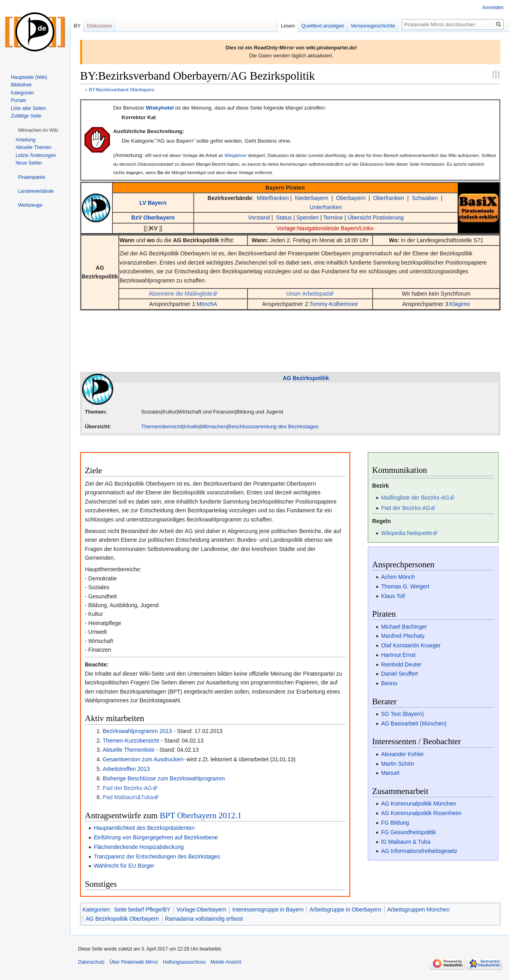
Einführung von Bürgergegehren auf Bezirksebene (156, 837)
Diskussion (99, 26)
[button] (38, 130)
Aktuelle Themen (33, 147)
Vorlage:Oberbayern (201, 909)
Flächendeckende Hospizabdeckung (139, 847)
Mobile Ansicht (226, 962)
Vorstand (259, 218)
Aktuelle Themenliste (129, 750)
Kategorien (96, 909)
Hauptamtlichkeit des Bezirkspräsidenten (144, 828)
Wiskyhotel (160, 108)
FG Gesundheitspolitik (408, 832)
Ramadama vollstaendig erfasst (204, 919)
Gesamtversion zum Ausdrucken (143, 759)
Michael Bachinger (404, 627)
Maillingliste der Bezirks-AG (415, 498)
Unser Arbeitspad (307, 294)
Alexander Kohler (402, 754)
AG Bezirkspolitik (196, 240)
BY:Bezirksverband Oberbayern (122, 89)
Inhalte (191, 426)
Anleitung (25, 140)
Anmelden (493, 8)
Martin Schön (397, 764)
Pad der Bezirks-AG (127, 788)
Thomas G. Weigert (405, 586)
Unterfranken (326, 207)
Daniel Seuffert (399, 674)
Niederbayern (312, 198)
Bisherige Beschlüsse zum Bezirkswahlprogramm (164, 778)
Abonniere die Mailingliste (180, 294)
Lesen (288, 26)
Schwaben (425, 198)
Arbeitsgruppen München (418, 909)
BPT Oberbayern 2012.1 (201, 815)
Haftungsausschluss (184, 962)
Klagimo (460, 304)
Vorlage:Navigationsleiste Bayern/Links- (326, 228)
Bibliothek (21, 85)
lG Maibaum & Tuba (406, 842)
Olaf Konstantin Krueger (411, 645)
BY (77, 26)
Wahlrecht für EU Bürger (124, 866)
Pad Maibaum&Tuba (128, 797)
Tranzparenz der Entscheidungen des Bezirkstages (157, 857)
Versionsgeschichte (373, 26)
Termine (333, 218)
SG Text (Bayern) (402, 714)
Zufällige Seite (26, 116)
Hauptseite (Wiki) (29, 77)
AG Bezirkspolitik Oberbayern (122, 919)
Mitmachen (214, 426)
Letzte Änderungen (36, 155)
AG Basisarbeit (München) (414, 723)
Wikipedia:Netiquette (406, 533)
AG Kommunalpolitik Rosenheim (421, 813)
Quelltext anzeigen (323, 26)
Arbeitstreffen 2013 (126, 769)
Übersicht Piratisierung (376, 218)
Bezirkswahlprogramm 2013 (137, 731)
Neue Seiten (29, 163)
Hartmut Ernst (398, 655)
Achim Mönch (398, 577)
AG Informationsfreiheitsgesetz (419, 851)
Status (284, 218)
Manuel (390, 773)
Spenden (308, 218)
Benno (389, 683)
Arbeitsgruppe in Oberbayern (345, 909)
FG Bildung (395, 823)
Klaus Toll (393, 596)
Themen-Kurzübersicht (131, 741)
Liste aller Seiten (28, 108)
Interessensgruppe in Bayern (268, 909)
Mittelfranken (273, 198)
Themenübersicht (162, 426)
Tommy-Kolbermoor (334, 304)
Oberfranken (388, 198)
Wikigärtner (235, 155)
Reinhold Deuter (401, 664)
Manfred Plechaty (403, 636)
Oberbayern (351, 198)
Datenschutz (91, 962)
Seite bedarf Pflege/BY (142, 909)
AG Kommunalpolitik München (418, 804)
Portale (18, 100)
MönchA (207, 304)
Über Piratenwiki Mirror (134, 962)
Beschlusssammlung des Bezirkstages (273, 426)
